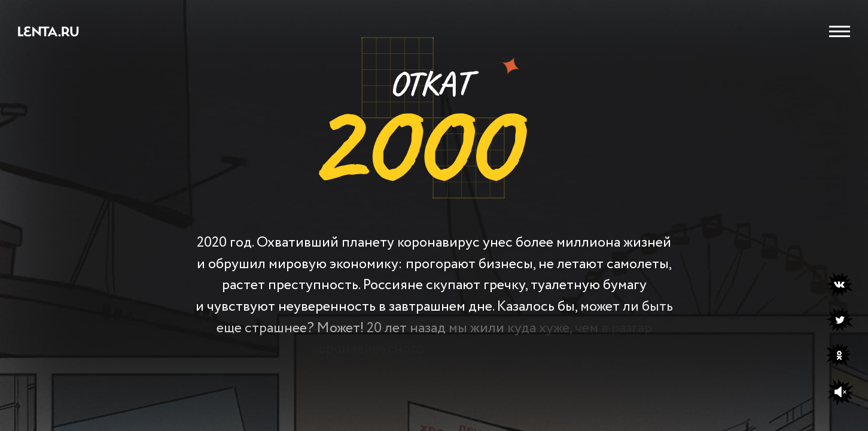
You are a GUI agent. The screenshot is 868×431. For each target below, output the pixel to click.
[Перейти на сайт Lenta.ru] (48, 34)
